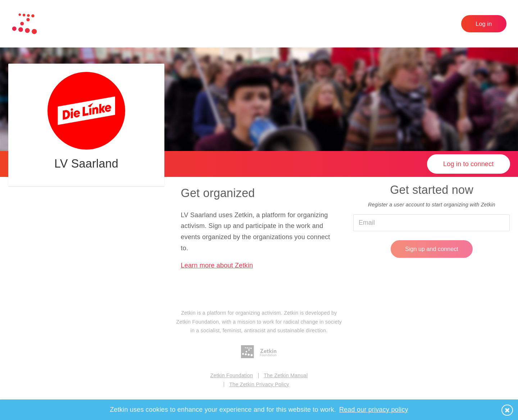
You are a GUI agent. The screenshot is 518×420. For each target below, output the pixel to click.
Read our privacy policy (374, 410)
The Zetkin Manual (286, 375)
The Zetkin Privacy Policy (259, 384)
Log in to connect (469, 164)
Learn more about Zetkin (217, 265)
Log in (484, 24)
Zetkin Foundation (232, 375)
